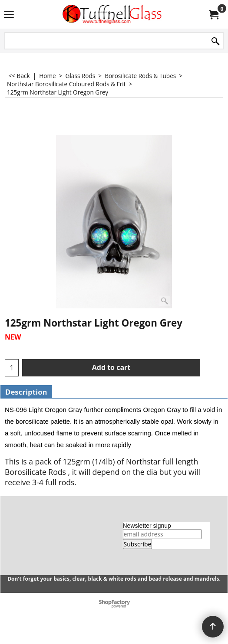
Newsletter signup (147, 526)
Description (26, 392)
